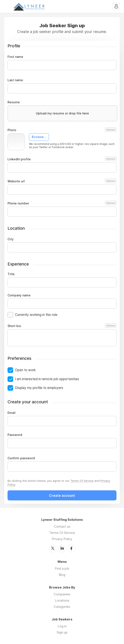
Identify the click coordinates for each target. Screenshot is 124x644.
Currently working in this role (36, 315)
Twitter (53, 548)
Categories (62, 607)
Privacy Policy (62, 539)
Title (11, 274)
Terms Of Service (82, 481)
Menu (8, 6)
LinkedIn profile (62, 159)
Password (15, 435)
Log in (62, 626)
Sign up (62, 632)
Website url (62, 181)
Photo (62, 130)
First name (15, 57)
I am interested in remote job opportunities (47, 379)
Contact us (62, 526)
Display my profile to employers (39, 388)
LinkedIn (62, 548)
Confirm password (21, 458)
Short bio (62, 326)
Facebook (71, 548)
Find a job (62, 568)
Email (11, 413)
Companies (62, 594)
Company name (19, 295)
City (11, 239)
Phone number (62, 203)
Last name (15, 80)
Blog (62, 575)
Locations (62, 600)
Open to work (25, 370)
